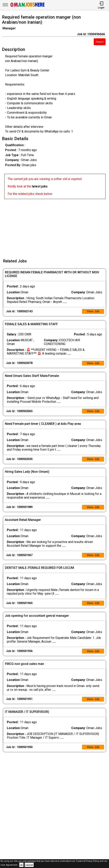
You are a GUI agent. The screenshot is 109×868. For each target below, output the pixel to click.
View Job (93, 312)
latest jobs (40, 186)
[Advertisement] (56, 226)
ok (21, 865)
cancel (29, 865)
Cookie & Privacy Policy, (88, 861)
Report (100, 42)
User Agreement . (9, 865)
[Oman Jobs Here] (28, 7)
